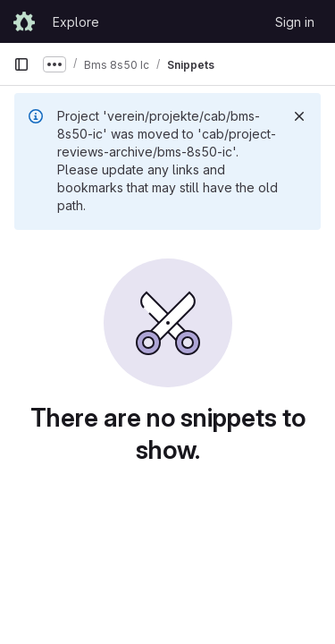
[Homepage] (24, 21)
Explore (76, 22)
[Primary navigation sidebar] (21, 64)
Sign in (295, 22)
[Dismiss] (299, 116)
